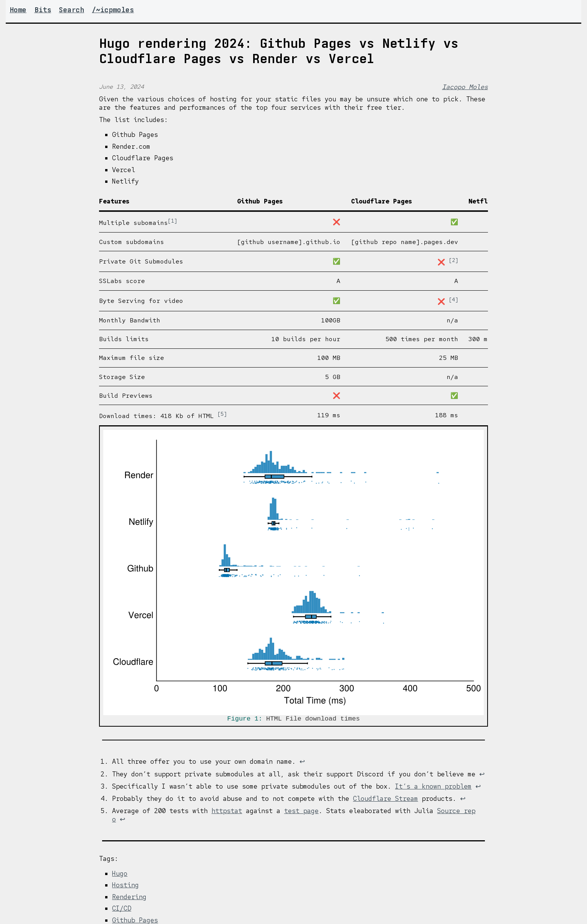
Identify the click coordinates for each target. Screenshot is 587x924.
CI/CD (122, 910)
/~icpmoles (113, 10)
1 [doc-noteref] (172, 221)
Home (18, 10)
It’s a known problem (433, 788)
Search (72, 10)
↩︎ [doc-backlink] (302, 763)
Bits (43, 10)
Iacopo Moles (465, 87)
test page (301, 812)
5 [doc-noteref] (222, 414)
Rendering (129, 898)
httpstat (227, 812)
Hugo (120, 875)
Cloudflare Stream (385, 800)
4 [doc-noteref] (454, 299)
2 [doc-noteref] (454, 260)
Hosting (125, 887)
